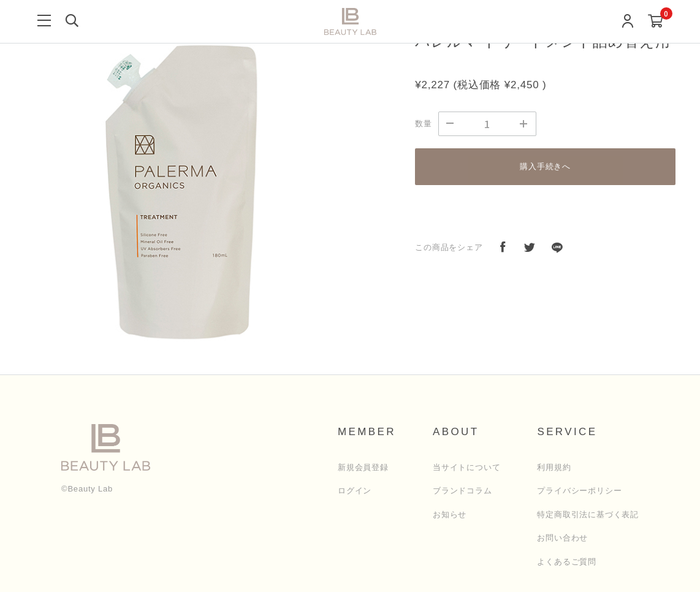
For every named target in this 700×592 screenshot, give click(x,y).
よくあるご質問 (567, 562)
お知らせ (450, 514)
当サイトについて (466, 467)
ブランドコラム (462, 491)
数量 (424, 123)
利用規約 (554, 467)
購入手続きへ (545, 166)
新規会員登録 (363, 467)
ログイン (355, 491)
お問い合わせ (562, 538)
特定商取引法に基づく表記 (588, 514)
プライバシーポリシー (579, 491)
